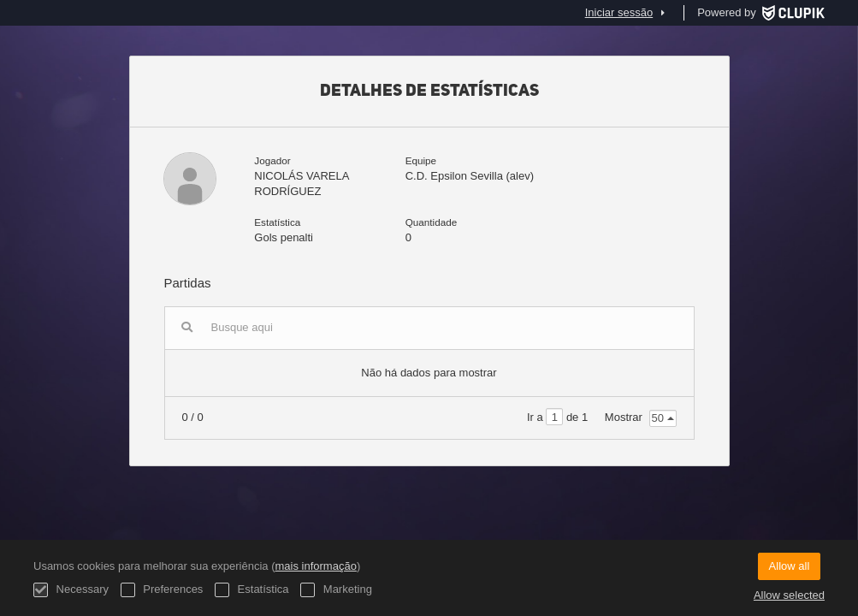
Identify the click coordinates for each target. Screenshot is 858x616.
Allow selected (789, 595)
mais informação (316, 566)
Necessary (71, 590)
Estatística (252, 590)
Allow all (790, 566)
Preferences (162, 590)
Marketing (336, 590)
